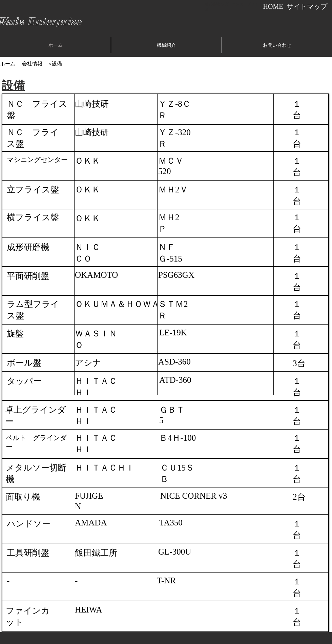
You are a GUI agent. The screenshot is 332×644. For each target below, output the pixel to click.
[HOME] (273, 6)
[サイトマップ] (307, 6)
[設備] (57, 64)
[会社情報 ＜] (37, 64)
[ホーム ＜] (13, 64)
